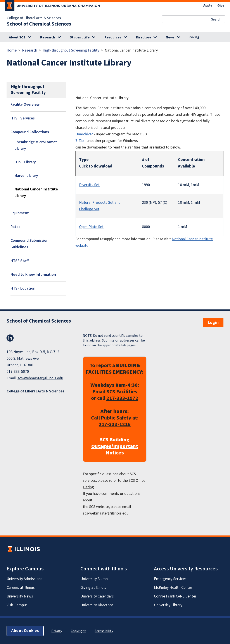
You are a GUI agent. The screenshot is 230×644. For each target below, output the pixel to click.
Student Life (80, 37)
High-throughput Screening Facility (71, 50)
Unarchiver (84, 134)
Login (213, 323)
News (170, 37)
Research (48, 37)
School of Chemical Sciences (39, 24)
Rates (15, 227)
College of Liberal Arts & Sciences (34, 18)
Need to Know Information (33, 275)
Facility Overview (25, 104)
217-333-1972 (122, 398)
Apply (208, 5)
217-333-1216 (115, 424)
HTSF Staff (20, 261)
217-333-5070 (18, 372)
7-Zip (80, 141)
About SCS (17, 37)
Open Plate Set (91, 227)
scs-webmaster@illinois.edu (40, 378)
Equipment (20, 213)
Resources (113, 37)
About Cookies (25, 631)
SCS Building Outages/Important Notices (115, 446)
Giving (194, 37)
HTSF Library (25, 162)
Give (221, 5)
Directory (144, 37)
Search (216, 19)
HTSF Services (23, 118)
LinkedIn (10, 338)
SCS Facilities (122, 392)
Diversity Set (89, 185)
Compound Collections (30, 132)
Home (12, 50)
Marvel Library (26, 176)
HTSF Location (23, 288)
